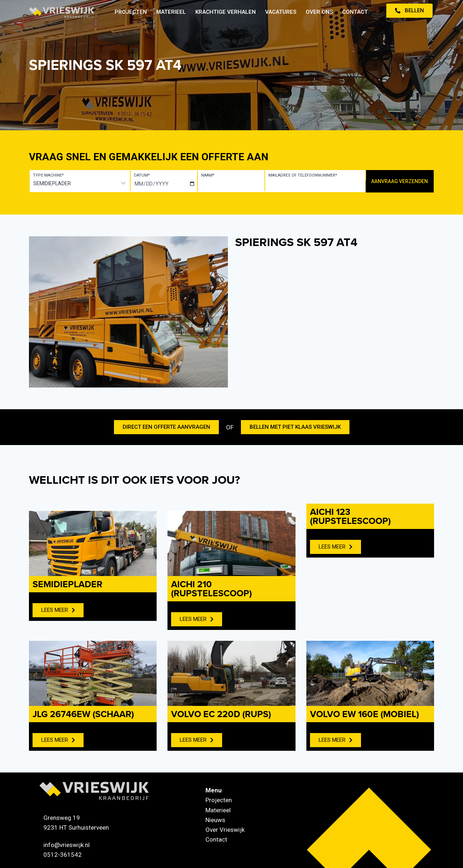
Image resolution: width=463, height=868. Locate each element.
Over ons (319, 12)
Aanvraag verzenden (400, 181)
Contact (355, 12)
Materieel (171, 12)
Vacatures (281, 12)
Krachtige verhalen (226, 12)
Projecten (131, 12)
